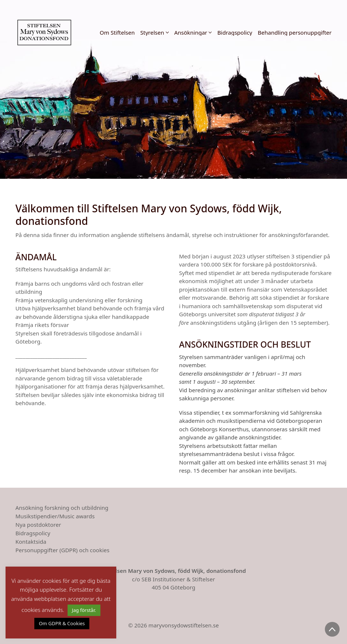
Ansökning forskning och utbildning (62, 508)
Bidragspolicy (33, 533)
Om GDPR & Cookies (62, 623)
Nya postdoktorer (38, 525)
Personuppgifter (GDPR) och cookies (63, 550)
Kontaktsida (31, 542)
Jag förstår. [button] (84, 610)
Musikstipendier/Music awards (55, 516)
